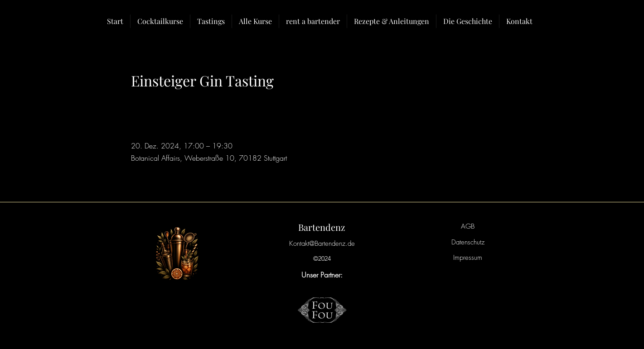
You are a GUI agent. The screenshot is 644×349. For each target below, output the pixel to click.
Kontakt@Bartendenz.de (322, 244)
